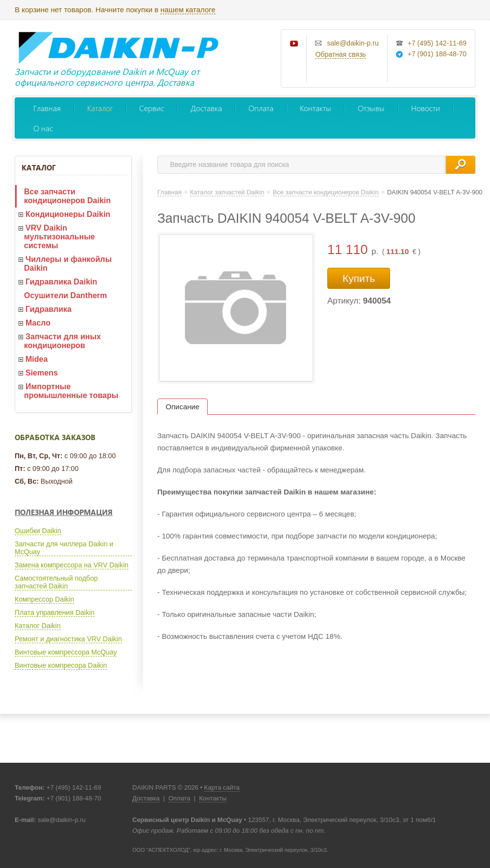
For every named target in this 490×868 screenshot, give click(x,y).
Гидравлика (49, 309)
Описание (183, 407)
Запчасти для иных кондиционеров (62, 341)
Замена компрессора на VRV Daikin (72, 565)
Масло (38, 323)
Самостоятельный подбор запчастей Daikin (56, 582)
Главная (47, 108)
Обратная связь (340, 54)
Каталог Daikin (38, 626)
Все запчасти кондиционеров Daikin (67, 196)
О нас (43, 128)
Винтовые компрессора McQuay (66, 652)
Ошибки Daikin (38, 531)
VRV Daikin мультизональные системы (60, 237)
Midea (37, 359)
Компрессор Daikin (44, 599)
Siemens (42, 373)
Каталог (100, 108)
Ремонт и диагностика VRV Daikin (68, 639)
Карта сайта (222, 787)
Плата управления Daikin (55, 612)
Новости (426, 108)
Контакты (316, 108)
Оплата (261, 108)
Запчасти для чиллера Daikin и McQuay (64, 548)
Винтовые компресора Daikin (61, 665)
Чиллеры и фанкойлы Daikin (68, 264)
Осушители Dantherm (65, 295)
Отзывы (371, 108)
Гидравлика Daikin (61, 282)
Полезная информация (64, 512)
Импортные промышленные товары (71, 391)
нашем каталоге (188, 10)
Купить (359, 278)
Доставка (206, 108)
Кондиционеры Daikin (68, 214)
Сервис (152, 108)
